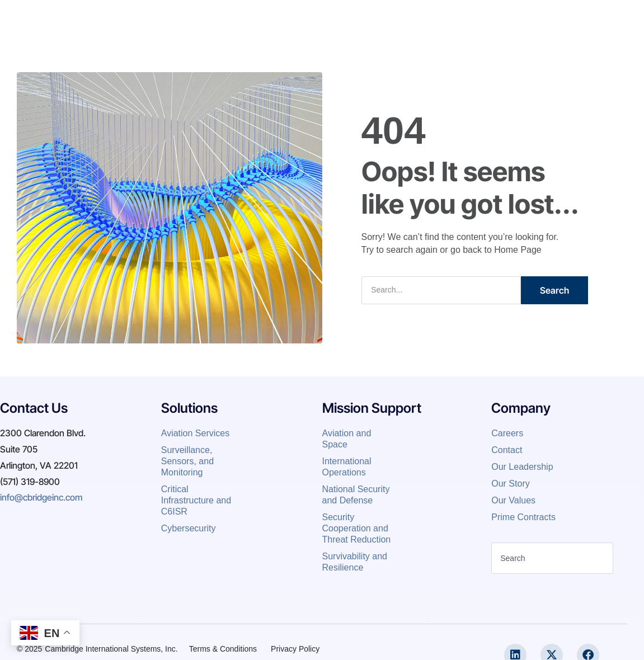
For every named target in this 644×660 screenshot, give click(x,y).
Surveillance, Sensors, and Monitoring (187, 461)
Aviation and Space (347, 439)
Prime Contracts (523, 517)
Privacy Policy (295, 649)
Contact (436, 19)
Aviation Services (197, 433)
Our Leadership (523, 467)
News (391, 19)
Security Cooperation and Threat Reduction (357, 528)
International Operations (347, 467)
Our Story (510, 484)
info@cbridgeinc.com (41, 497)
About (246, 19)
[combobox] (552, 558)
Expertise (294, 19)
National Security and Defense (356, 495)
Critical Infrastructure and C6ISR (196, 500)
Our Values (513, 500)
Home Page (518, 250)
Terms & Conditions (223, 649)
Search (554, 290)
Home (204, 19)
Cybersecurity (189, 528)
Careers (346, 19)
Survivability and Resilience (355, 562)
